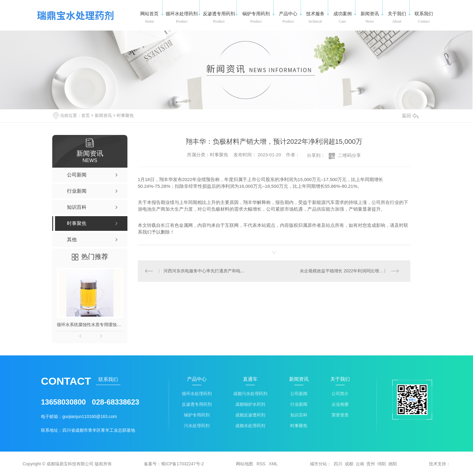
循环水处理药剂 (197, 394)
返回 (410, 116)
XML (273, 464)
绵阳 (382, 464)
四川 (338, 464)
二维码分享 (349, 155)
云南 (360, 464)
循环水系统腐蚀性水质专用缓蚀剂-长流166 (90, 325)
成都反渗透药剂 (250, 415)
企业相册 (340, 404)
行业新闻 (299, 404)
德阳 (393, 464)
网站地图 (244, 464)
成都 (349, 464)
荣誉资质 (340, 415)
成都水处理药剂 (250, 426)
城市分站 (318, 464)
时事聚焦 (125, 115)
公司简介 (340, 394)
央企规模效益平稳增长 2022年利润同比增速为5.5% (348, 271)
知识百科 (299, 415)
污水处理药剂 (197, 426)
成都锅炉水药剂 (250, 404)
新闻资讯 (103, 115)
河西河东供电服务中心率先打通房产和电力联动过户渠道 (206, 271)
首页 (86, 115)
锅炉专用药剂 (197, 415)
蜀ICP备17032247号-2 (182, 464)
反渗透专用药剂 (197, 404)
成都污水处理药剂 (250, 394)
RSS (261, 464)
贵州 (371, 464)
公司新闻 (299, 394)
